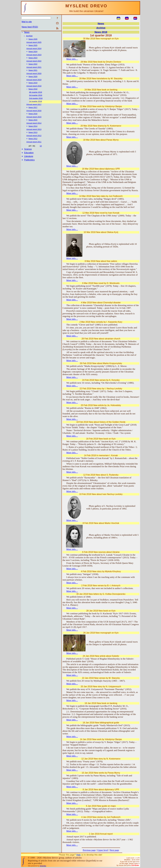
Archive (29, 37)
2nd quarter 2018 (36, 101)
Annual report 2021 (34, 69)
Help (78, 855)
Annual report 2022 (34, 63)
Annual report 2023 (34, 56)
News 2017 (33, 111)
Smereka (43, 866)
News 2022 (33, 66)
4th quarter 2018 (36, 95)
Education (29, 158)
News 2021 (33, 73)
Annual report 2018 (34, 89)
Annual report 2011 (34, 147)
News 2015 (33, 124)
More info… (72, 59)
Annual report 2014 (34, 127)
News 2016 (33, 117)
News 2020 (33, 79)
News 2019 (33, 86)
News (27, 33)
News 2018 (33, 92)
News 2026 (33, 40)
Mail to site (27, 22)
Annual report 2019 (34, 82)
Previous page (89, 850)
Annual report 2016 (34, 114)
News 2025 (33, 47)
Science (28, 154)
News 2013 (33, 137)
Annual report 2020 (34, 76)
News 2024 (33, 53)
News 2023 (33, 60)
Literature (29, 162)
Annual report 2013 (34, 134)
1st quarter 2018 (36, 105)
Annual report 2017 (34, 108)
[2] (41, 151)
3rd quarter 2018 (36, 98)
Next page (114, 850)
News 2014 (33, 130)
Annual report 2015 (34, 121)
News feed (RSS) (30, 27)
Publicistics (29, 166)
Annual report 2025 (34, 43)
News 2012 (33, 143)
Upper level (103, 850)
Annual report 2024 (34, 50)
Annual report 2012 (34, 140)
